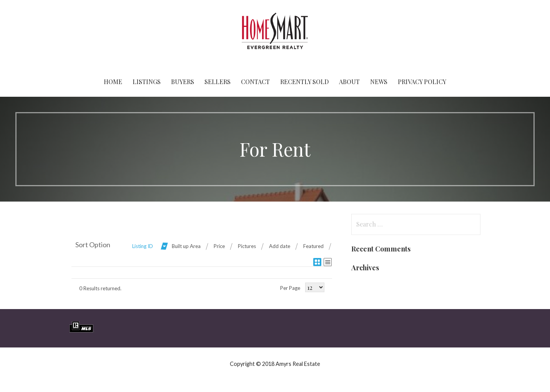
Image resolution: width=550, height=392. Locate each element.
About (349, 82)
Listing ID (143, 246)
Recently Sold (304, 82)
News (379, 82)
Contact (255, 82)
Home (113, 82)
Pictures (247, 246)
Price (219, 246)
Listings (147, 82)
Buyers (183, 82)
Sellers (218, 82)
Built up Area (186, 246)
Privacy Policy (422, 82)
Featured (313, 246)
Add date (280, 246)
